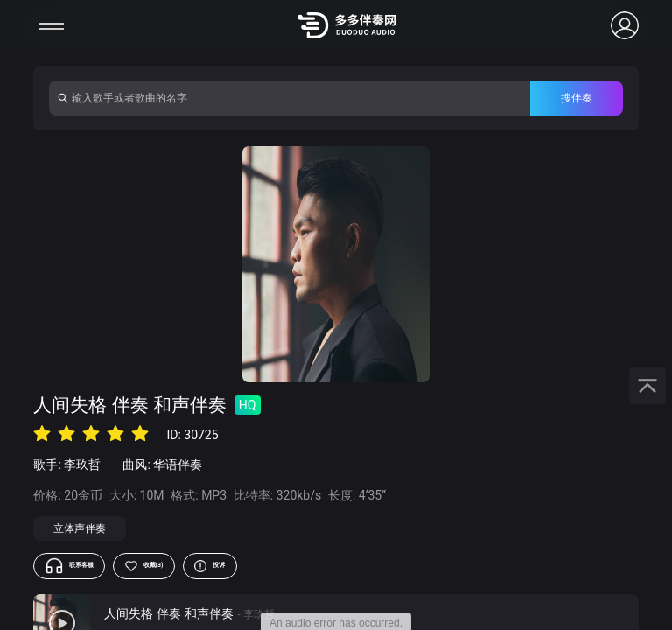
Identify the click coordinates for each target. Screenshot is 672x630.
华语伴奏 (178, 465)
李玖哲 (82, 465)
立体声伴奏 (80, 528)
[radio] (42, 434)
